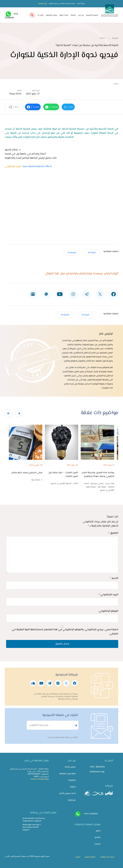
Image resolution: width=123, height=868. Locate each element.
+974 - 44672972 (97, 767)
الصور (98, 831)
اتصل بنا (41, 15)
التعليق (113, 533)
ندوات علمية (64, 15)
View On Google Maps (40, 779)
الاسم (114, 578)
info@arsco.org (97, 771)
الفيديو (97, 837)
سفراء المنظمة (52, 15)
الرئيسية (115, 38)
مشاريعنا (72, 780)
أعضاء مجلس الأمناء (67, 793)
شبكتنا (73, 15)
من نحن (81, 15)
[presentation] (9, 413)
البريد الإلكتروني (108, 595)
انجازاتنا (73, 787)
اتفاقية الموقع (90, 857)
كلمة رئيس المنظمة (68, 774)
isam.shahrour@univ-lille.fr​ (37, 167)
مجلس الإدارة (70, 767)
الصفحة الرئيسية (92, 15)
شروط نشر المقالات (107, 857)
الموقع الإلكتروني (108, 611)
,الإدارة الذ (92, 253)
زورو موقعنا (43, 4)
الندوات (97, 844)
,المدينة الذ (72, 253)
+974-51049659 (91, 814)
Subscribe (75, 725)
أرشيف (78, 857)
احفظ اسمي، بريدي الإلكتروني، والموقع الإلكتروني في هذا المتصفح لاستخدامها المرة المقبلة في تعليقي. (65, 632)
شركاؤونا (72, 800)
